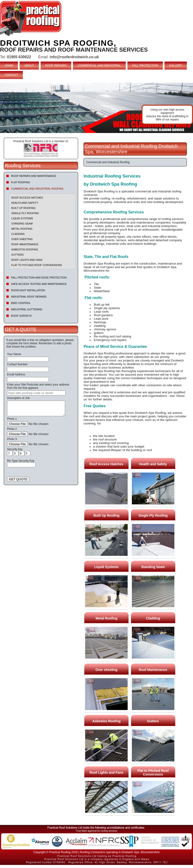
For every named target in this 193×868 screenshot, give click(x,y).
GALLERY (176, 66)
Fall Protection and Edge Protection (39, 278)
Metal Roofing (22, 229)
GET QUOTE (18, 479)
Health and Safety (25, 203)
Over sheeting (22, 239)
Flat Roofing (21, 182)
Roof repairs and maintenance (34, 176)
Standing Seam (22, 224)
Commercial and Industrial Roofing (37, 189)
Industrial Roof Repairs (29, 297)
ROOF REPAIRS (56, 66)
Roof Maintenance (25, 244)
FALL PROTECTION (145, 66)
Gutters (18, 255)
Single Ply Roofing (25, 213)
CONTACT (11, 75)
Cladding (18, 234)
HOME (9, 66)
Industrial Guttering (27, 309)
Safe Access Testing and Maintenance (39, 284)
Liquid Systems (22, 218)
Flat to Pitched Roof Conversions (37, 265)
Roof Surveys (21, 316)
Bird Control (21, 303)
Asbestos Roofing (25, 249)
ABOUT (29, 66)
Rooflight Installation (28, 290)
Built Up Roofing (23, 208)
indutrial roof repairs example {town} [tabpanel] (96, 108)
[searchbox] (36, 393)
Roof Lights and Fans (27, 260)
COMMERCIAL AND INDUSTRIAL (99, 66)
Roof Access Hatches (27, 198)
